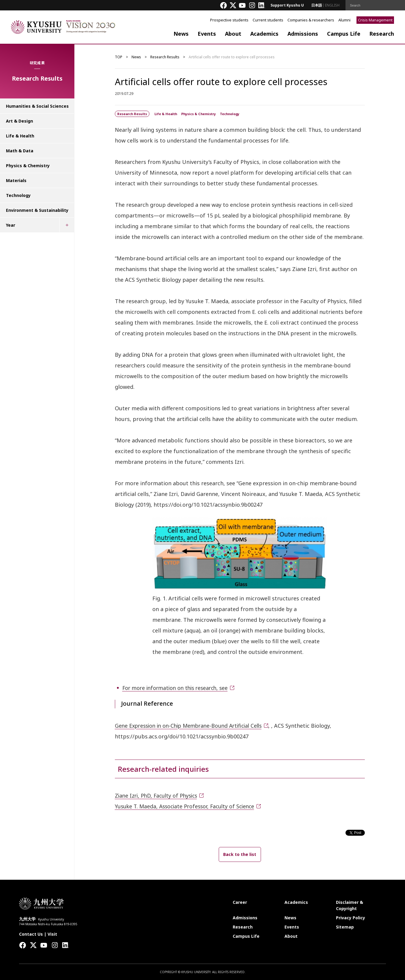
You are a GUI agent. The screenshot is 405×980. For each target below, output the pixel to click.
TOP (119, 57)
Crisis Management (375, 20)
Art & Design (19, 121)
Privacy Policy (351, 917)
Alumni (344, 20)
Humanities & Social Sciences (37, 106)
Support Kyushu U (287, 5)
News (181, 34)
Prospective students (229, 20)
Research (382, 34)
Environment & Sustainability (37, 210)
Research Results (165, 57)
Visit (52, 934)
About (233, 34)
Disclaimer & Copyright (350, 905)
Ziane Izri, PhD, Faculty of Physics (158, 796)
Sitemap (345, 927)
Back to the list (240, 854)
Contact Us (31, 934)
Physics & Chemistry (28, 166)
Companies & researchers (311, 20)
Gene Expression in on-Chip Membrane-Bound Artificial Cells (193, 726)
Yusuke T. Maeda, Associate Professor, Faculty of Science (187, 806)
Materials (16, 180)
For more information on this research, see (178, 688)
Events (207, 34)
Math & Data (20, 151)
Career (240, 902)
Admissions (303, 34)
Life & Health (20, 136)
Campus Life (344, 34)
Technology (18, 195)
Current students (268, 20)
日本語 (317, 5)
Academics (264, 34)
